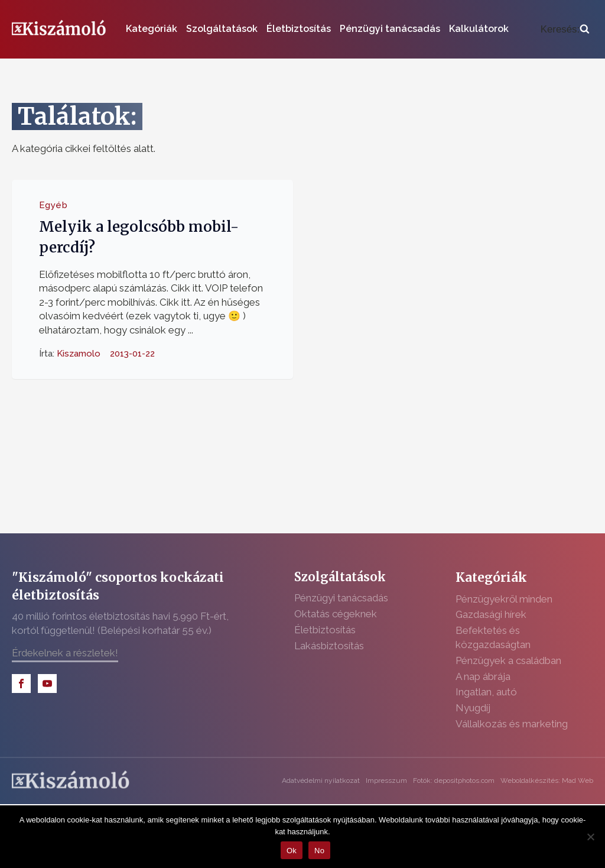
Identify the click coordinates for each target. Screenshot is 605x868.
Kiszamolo (79, 353)
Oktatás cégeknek (336, 614)
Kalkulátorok (479, 29)
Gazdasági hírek (491, 614)
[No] (590, 837)
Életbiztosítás (299, 29)
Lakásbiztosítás (329, 646)
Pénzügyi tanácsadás (390, 29)
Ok (292, 851)
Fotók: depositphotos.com (454, 780)
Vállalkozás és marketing (512, 724)
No (319, 851)
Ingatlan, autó (486, 692)
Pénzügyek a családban (508, 660)
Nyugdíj (473, 708)
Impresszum (386, 780)
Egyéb (53, 205)
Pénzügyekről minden (504, 599)
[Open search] (565, 29)
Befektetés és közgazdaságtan (493, 637)
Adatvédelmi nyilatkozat (321, 780)
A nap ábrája (483, 676)
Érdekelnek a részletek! (65, 653)
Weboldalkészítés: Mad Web (547, 780)
